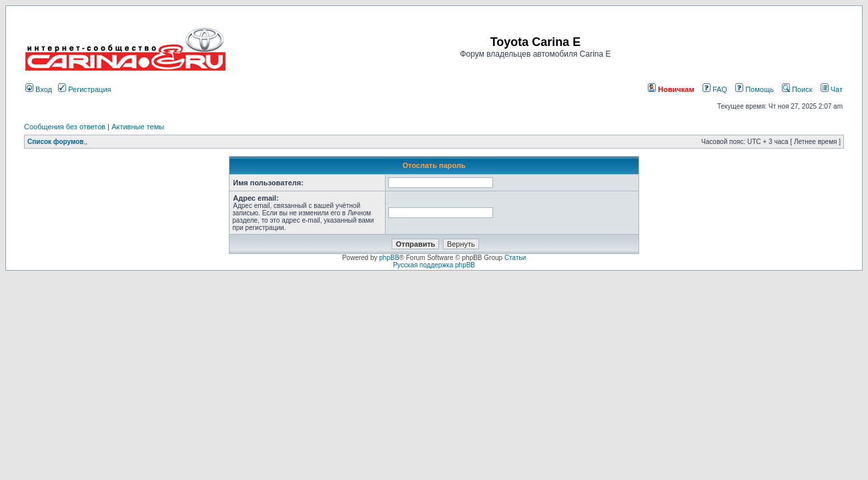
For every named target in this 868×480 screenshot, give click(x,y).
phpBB (389, 258)
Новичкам (671, 89)
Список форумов (56, 142)
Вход (39, 89)
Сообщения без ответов (65, 127)
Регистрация (84, 89)
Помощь (755, 89)
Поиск (797, 89)
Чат (832, 89)
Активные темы (138, 127)
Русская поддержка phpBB (434, 265)
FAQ (715, 89)
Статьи (515, 258)
